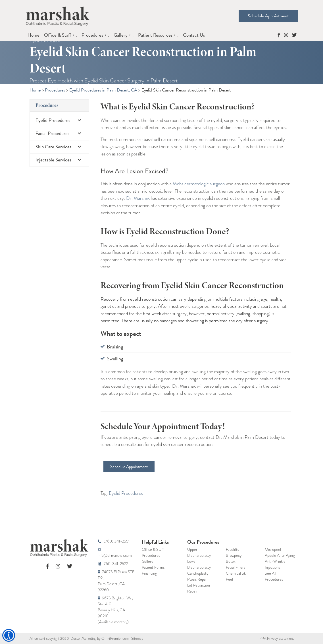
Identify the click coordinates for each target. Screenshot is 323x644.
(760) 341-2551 (114, 541)
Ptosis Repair (198, 579)
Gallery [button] (121, 35)
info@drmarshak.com (115, 553)
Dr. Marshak (138, 198)
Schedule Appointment (266, 16)
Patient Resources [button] (156, 35)
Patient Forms (153, 567)
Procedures (47, 105)
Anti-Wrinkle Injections (275, 564)
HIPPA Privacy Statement (275, 638)
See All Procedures (274, 576)
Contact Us (194, 35)
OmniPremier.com (115, 638)
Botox (231, 561)
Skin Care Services (59, 147)
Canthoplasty (198, 573)
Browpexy (234, 555)
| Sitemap (136, 638)
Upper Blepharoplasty (199, 552)
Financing (149, 573)
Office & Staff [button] (58, 35)
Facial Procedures (59, 133)
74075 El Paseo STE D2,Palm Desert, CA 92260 (116, 581)
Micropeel (273, 549)
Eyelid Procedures (59, 120)
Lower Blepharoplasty (199, 564)
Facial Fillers (236, 567)
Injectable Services (59, 160)
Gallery (147, 561)
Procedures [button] (93, 35)
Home (34, 35)
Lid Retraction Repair (199, 588)
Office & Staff (153, 549)
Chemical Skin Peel (237, 576)
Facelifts (232, 549)
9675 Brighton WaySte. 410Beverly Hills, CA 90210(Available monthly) (115, 610)
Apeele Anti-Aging (280, 555)
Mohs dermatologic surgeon (199, 184)
